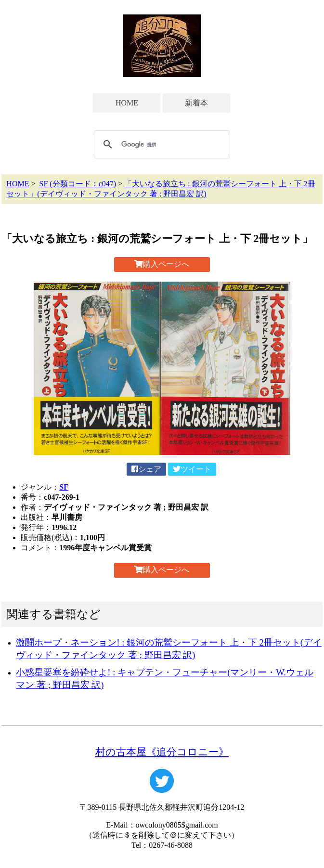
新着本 (196, 103)
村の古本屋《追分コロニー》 (162, 752)
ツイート (192, 469)
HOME (127, 103)
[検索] (161, 144)
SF (64, 487)
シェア (146, 469)
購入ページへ (162, 264)
